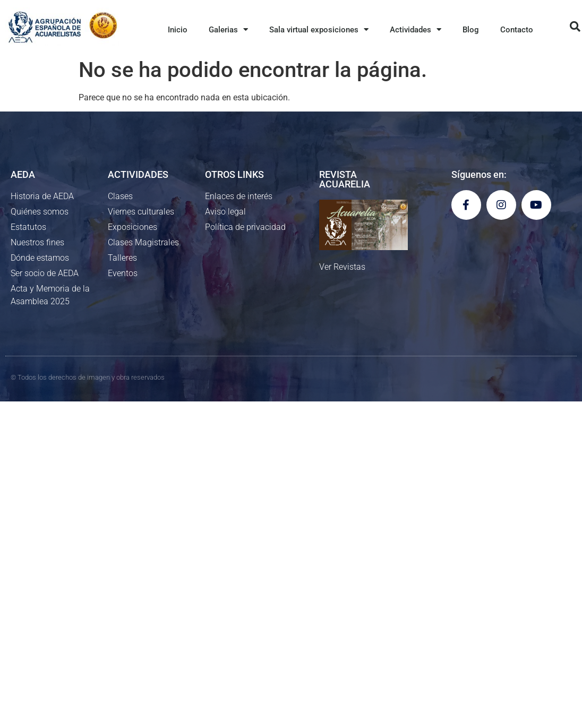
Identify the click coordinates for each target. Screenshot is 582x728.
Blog (471, 30)
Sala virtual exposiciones (319, 29)
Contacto (517, 30)
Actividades (416, 29)
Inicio (178, 30)
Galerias (228, 29)
